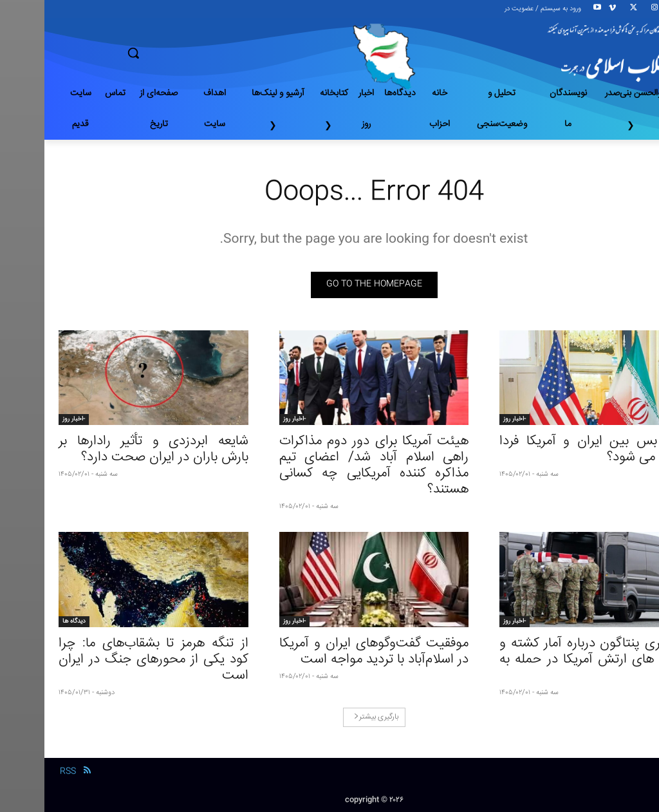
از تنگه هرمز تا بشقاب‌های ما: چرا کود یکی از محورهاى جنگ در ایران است (109, 660)
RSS (23, 771)
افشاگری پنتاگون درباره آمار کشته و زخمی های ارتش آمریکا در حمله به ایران (550, 660)
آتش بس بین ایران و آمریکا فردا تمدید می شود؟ (550, 449)
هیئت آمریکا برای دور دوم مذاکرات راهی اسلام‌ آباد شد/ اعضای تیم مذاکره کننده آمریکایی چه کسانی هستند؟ (330, 466)
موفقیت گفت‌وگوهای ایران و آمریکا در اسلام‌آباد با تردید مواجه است (330, 652)
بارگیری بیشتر (332, 717)
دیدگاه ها (30, 621)
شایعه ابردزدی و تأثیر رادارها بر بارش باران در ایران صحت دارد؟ (109, 449)
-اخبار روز (470, 419)
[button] (179, 53)
